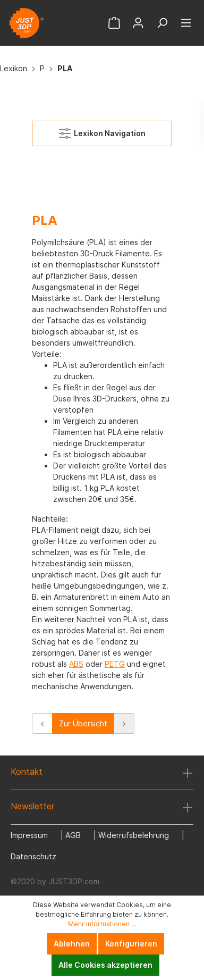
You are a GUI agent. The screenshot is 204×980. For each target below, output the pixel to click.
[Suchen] (162, 23)
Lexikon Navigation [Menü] (102, 131)
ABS (76, 664)
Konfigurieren (131, 944)
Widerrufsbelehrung (134, 835)
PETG (115, 664)
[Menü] (186, 23)
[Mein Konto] (138, 23)
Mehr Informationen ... (102, 924)
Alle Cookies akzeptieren (105, 965)
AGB (73, 835)
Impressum (29, 835)
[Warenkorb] (114, 23)
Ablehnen (72, 944)
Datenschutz (33, 856)
